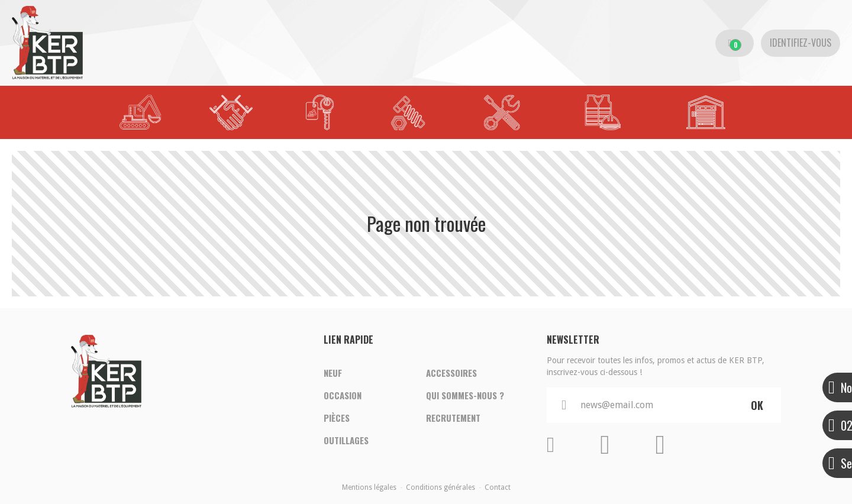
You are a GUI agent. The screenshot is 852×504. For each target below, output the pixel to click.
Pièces (337, 418)
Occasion (343, 395)
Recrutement (453, 418)
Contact (498, 487)
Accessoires (451, 373)
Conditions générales (440, 487)
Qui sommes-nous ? (465, 395)
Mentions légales (369, 487)
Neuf (333, 373)
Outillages (346, 440)
